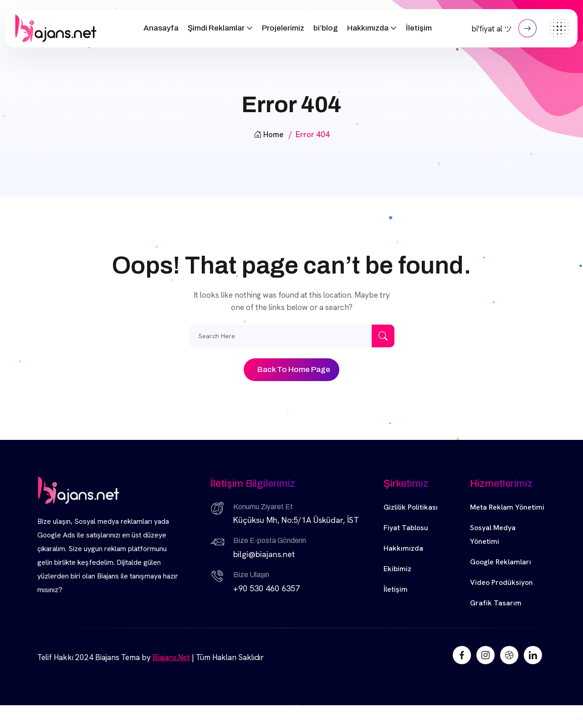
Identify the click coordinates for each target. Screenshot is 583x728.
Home (268, 134)
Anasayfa (161, 28)
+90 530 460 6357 (266, 588)
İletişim (419, 28)
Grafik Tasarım (496, 603)
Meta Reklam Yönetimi (507, 507)
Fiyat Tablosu (406, 528)
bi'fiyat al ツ (504, 28)
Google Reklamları (501, 562)
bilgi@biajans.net (264, 554)
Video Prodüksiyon (501, 582)
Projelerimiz (283, 28)
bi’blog (326, 28)
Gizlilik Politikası (411, 507)
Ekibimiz (397, 569)
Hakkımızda (368, 28)
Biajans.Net (171, 657)
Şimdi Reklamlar (216, 28)
